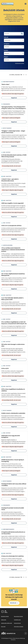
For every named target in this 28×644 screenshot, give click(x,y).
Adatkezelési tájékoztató (7, 623)
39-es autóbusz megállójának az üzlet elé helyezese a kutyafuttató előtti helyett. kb (14, 323)
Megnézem (14, 98)
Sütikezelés (4, 620)
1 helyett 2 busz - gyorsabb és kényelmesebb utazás (10, 180)
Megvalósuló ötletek (18, 616)
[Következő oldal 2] (26, 75)
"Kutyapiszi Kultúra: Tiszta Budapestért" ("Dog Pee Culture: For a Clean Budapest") (14, 108)
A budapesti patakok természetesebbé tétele (13, 509)
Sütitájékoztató (17, 620)
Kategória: (7, 44)
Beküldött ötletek (5, 616)
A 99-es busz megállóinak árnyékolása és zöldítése (13, 390)
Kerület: (6, 50)
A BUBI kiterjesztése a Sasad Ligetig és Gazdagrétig (13, 461)
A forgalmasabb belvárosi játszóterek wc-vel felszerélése (13, 533)
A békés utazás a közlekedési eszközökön (13, 413)
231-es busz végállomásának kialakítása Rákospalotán (13, 275)
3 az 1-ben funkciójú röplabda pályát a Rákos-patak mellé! (12, 299)
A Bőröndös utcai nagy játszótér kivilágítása (11, 437)
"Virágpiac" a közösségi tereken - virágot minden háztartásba (13, 132)
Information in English (19, 627)
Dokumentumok (17, 623)
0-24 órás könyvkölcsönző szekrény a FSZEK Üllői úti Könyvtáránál (14, 156)
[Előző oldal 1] (24, 75)
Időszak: (6, 37)
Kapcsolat (3, 627)
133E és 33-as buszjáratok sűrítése (11, 226)
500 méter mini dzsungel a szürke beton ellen (13, 345)
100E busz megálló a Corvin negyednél (12, 203)
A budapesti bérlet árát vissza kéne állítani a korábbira (14, 485)
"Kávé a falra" (5, 84)
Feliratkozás (13, 603)
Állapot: (6, 57)
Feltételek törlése (20, 63)
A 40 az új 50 (5, 368)
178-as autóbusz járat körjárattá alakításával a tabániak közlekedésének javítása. (13, 250)
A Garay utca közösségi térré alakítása (13, 556)
